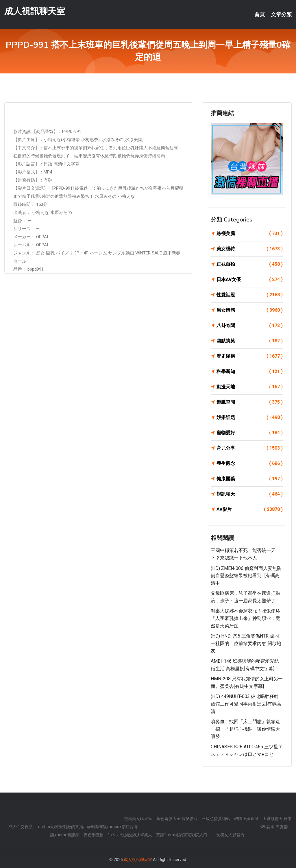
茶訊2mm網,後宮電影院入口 (182, 835)
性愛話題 (250, 295)
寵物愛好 (250, 433)
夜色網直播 (94, 835)
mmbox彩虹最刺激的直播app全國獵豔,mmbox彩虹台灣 (87, 827)
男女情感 (250, 310)
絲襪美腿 (250, 234)
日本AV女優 (250, 280)
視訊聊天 (250, 494)
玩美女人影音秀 (230, 835)
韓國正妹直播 (246, 819)
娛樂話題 (250, 418)
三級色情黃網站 (216, 819)
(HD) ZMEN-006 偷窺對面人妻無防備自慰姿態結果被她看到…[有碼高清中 (246, 576)
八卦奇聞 (250, 326)
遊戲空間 (250, 402)
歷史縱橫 (250, 356)
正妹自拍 (250, 264)
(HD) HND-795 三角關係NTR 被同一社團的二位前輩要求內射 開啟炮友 (246, 643)
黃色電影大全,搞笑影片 (177, 819)
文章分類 (281, 14)
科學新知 (250, 372)
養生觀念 (250, 463)
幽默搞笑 (250, 341)
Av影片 (250, 509)
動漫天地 (250, 387)
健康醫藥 (250, 479)
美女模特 (250, 249)
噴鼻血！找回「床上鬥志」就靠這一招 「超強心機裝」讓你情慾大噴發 (245, 729)
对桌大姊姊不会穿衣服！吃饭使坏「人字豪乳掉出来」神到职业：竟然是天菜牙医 (245, 618)
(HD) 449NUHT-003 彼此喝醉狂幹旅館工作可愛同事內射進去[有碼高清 (246, 704)
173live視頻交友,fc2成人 (130, 835)
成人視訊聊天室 (35, 11)
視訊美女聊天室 (138, 819)
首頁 (260, 14)
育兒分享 (250, 448)
